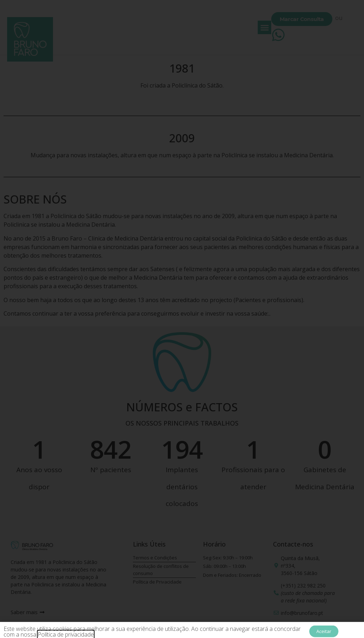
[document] (182, 319)
